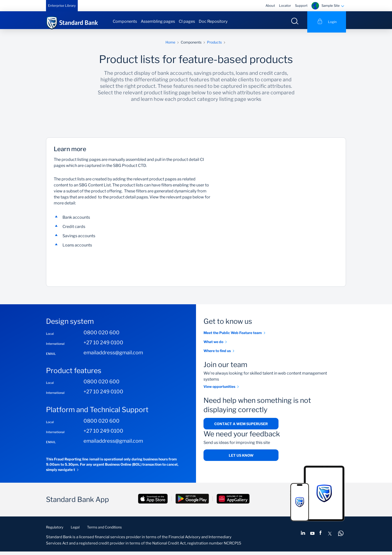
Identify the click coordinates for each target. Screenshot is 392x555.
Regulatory (55, 531)
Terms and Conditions (104, 531)
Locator (285, 6)
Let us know (241, 459)
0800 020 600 (101, 336)
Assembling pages (158, 21)
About (270, 6)
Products (214, 46)
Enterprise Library (62, 6)
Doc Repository (213, 21)
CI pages (187, 21)
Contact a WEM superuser (241, 427)
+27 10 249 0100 (103, 346)
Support (301, 6)
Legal (75, 531)
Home (170, 46)
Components (125, 21)
